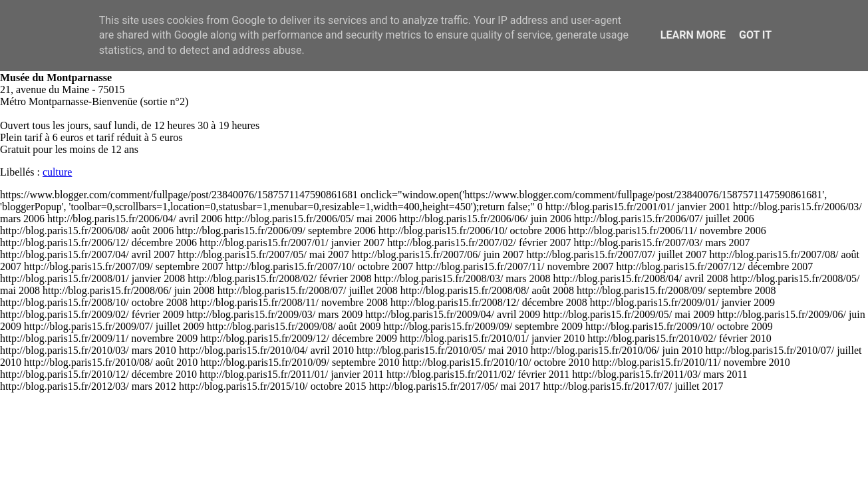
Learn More (693, 35)
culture (57, 172)
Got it (755, 35)
